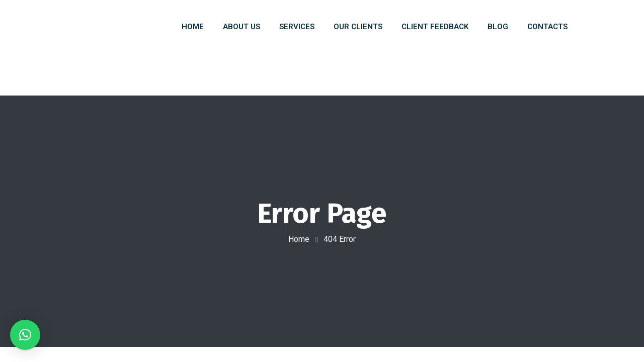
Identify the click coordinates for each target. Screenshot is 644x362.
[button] (25, 335)
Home (299, 239)
